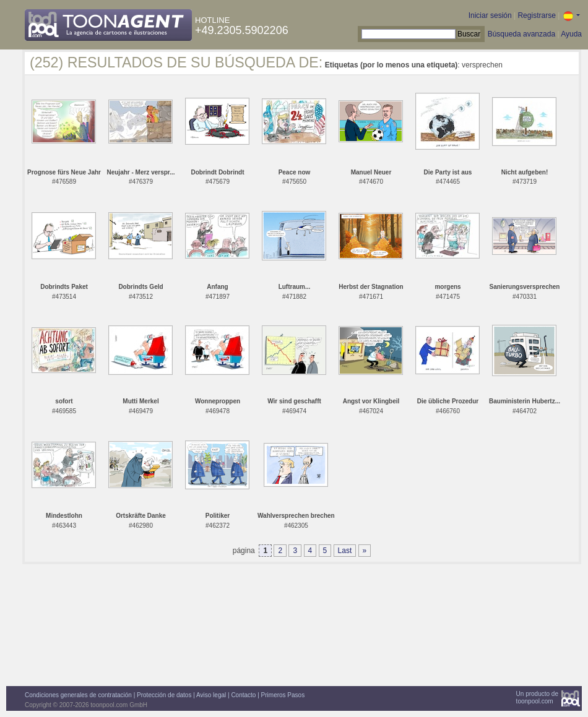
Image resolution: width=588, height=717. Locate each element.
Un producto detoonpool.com (537, 698)
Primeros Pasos (283, 695)
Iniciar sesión (490, 15)
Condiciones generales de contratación (78, 695)
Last (345, 551)
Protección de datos (164, 695)
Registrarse (536, 15)
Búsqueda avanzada (521, 34)
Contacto (243, 695)
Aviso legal (211, 695)
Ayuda (571, 34)
